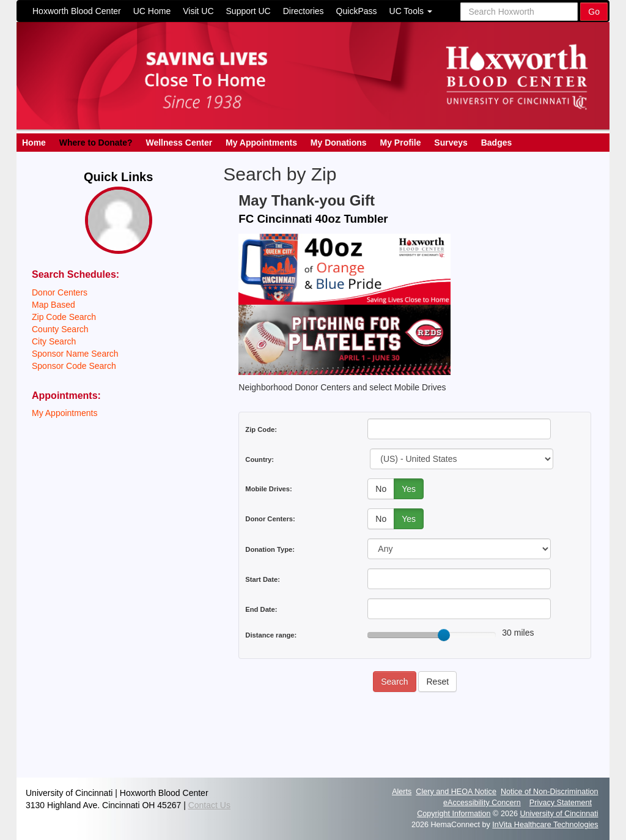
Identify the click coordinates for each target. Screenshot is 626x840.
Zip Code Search (64, 317)
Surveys (451, 143)
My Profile (401, 143)
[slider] (444, 635)
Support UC (249, 11)
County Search (60, 329)
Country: (260, 459)
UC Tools (411, 11)
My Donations (339, 143)
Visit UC (198, 11)
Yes (409, 489)
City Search (54, 341)
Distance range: (271, 635)
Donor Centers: (270, 519)
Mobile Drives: (268, 489)
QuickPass (357, 11)
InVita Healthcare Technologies (545, 825)
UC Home (152, 11)
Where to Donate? (96, 143)
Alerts (402, 792)
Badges (497, 143)
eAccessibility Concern (482, 803)
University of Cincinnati (559, 814)
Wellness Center (179, 143)
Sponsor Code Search (74, 366)
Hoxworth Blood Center (77, 11)
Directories (304, 11)
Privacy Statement (561, 803)
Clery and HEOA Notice (456, 792)
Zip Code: (261, 429)
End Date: (261, 609)
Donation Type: (270, 549)
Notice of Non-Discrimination (550, 792)
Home (34, 143)
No (381, 489)
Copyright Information (454, 814)
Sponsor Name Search (75, 354)
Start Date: (263, 579)
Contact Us (209, 805)
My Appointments (261, 143)
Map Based (53, 305)
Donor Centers (60, 292)
